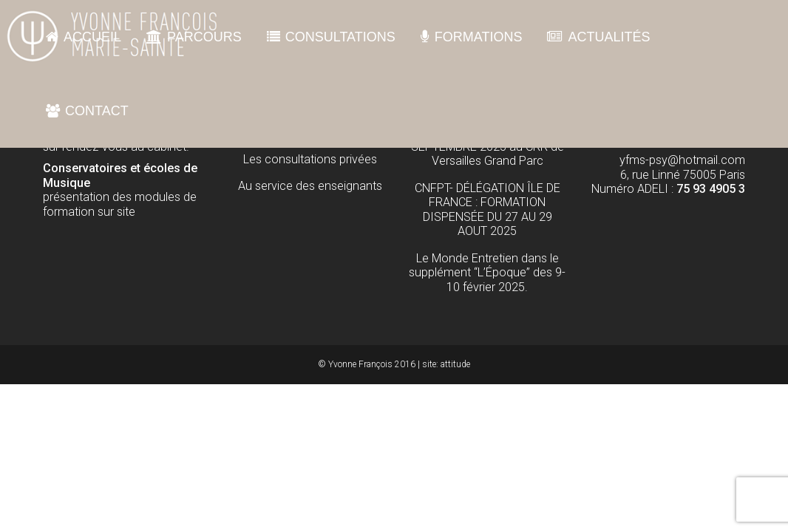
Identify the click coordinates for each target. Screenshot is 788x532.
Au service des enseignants (310, 186)
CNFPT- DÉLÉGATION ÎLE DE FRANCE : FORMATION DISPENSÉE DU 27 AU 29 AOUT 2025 (488, 209)
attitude (455, 364)
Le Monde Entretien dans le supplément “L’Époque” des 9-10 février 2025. (487, 273)
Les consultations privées (310, 159)
